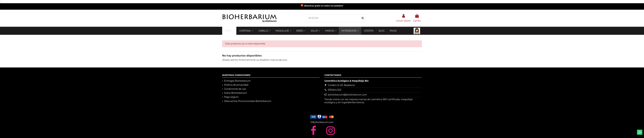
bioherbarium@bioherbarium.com (347, 95)
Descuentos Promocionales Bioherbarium (248, 101)
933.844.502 (335, 90)
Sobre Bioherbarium (236, 93)
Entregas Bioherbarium (237, 81)
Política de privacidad (236, 85)
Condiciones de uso (235, 89)
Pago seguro (231, 97)
